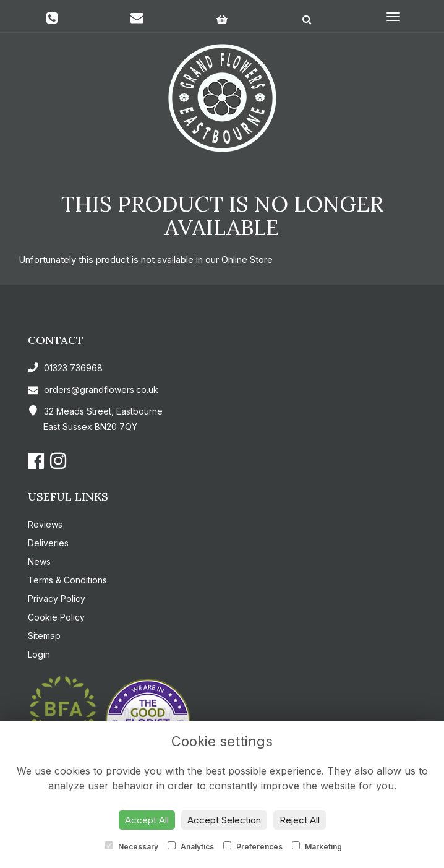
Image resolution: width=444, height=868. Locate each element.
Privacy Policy (57, 599)
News (39, 561)
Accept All (147, 820)
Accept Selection (224, 820)
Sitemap (44, 636)
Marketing (317, 846)
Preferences (253, 846)
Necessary (132, 846)
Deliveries (48, 543)
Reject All (300, 820)
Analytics (191, 846)
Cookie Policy (56, 617)
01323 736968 (65, 368)
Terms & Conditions (67, 580)
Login (39, 654)
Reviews (45, 524)
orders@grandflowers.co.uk (93, 389)
